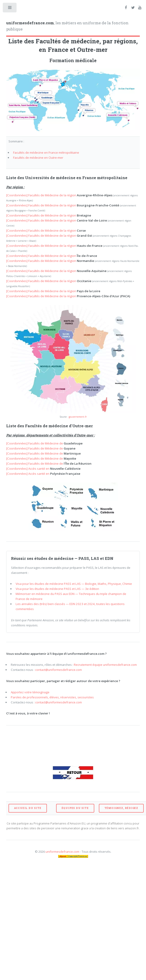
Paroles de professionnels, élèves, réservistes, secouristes (52, 697)
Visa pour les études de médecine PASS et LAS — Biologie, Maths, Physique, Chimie (74, 584)
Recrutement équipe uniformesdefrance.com (105, 665)
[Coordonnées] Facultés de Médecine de (44, 443)
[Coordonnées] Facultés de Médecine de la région (59, 195)
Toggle (10, 9)
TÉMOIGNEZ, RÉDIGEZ (121, 808)
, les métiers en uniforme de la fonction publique (67, 26)
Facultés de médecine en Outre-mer (38, 158)
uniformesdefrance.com (62, 852)
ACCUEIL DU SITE (28, 808)
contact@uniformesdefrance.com (59, 670)
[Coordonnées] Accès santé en (43, 469)
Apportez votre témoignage (30, 692)
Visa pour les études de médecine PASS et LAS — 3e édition (57, 589)
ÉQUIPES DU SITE (75, 808)
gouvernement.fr (78, 417)
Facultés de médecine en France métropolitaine (46, 153)
